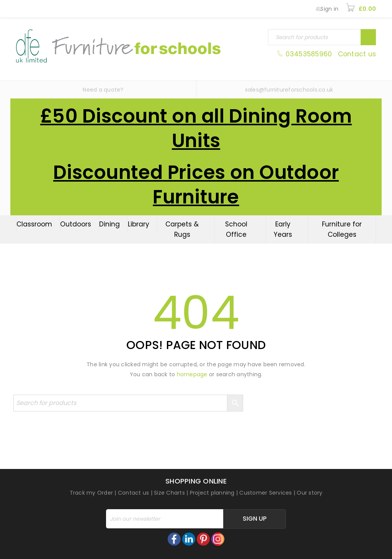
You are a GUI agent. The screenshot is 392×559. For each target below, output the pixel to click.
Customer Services (265, 493)
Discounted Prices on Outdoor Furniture (196, 185)
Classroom (34, 224)
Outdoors (76, 224)
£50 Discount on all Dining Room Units (196, 128)
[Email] (165, 519)
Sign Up (255, 519)
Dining (109, 224)
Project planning (212, 493)
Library (139, 224)
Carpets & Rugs (182, 229)
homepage (192, 374)
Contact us (357, 54)
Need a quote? (103, 90)
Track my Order (91, 493)
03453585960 (305, 54)
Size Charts (169, 493)
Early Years (283, 229)
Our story (310, 493)
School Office (236, 229)
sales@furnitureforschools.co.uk (289, 90)
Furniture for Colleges (342, 229)
